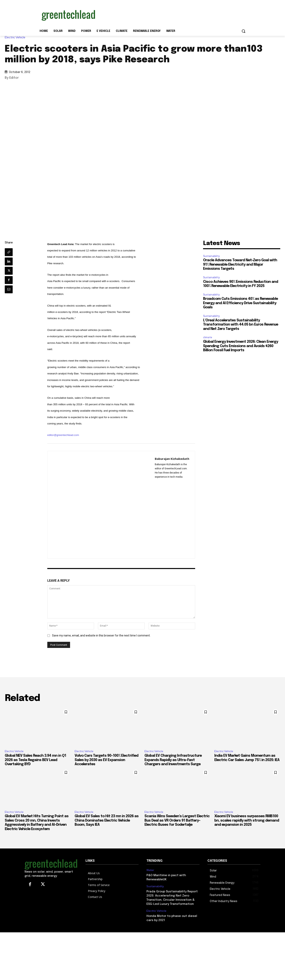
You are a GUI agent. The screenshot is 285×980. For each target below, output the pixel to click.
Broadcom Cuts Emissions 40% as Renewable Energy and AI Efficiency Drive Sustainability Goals (240, 303)
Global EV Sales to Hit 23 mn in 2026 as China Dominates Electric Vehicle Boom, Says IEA (107, 820)
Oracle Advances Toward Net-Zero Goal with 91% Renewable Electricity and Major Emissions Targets (240, 265)
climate (208, 337)
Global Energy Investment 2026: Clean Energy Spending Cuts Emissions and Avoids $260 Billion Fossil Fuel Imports (241, 346)
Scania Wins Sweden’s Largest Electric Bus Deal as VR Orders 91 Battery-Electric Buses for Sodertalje (177, 820)
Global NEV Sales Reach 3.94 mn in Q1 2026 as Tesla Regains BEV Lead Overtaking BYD (35, 760)
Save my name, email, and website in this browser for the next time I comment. (101, 635)
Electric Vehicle (16, 37)
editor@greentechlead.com (63, 435)
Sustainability (211, 256)
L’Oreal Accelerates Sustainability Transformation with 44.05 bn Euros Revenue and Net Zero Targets (241, 325)
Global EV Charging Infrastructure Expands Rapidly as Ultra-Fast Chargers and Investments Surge (173, 760)
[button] (243, 31)
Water (150, 870)
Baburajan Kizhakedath (172, 459)
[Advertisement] (172, 14)
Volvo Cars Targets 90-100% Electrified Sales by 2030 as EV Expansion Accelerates (106, 760)
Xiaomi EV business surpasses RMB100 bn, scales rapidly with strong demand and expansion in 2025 (247, 820)
